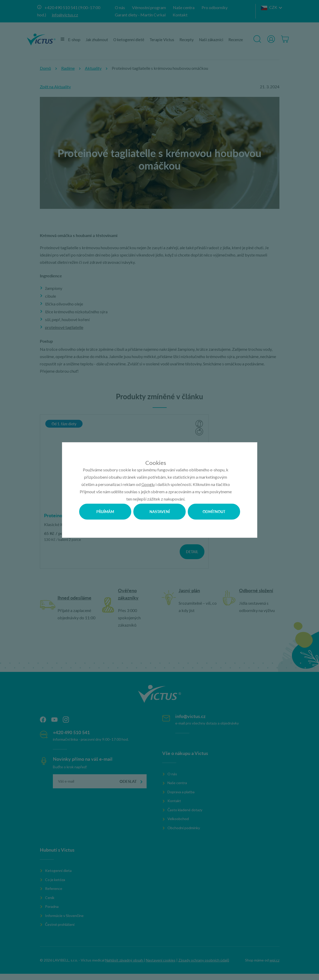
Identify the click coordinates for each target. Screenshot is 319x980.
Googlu (148, 484)
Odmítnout (214, 511)
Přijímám (105, 511)
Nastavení (160, 511)
